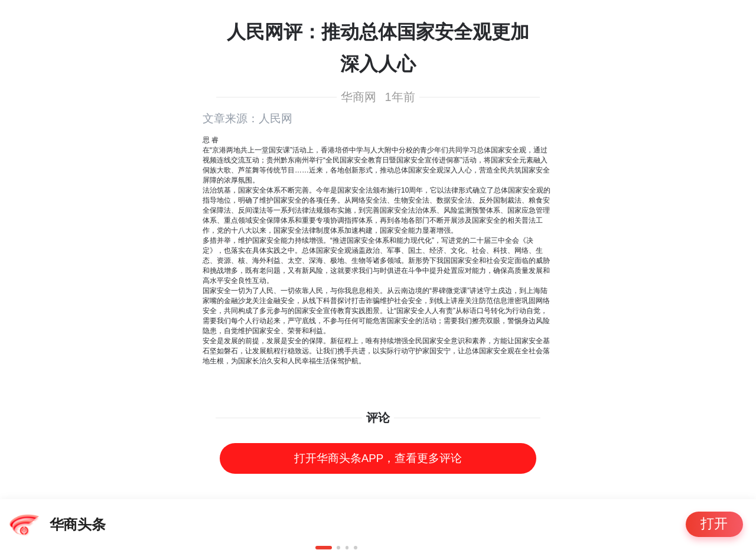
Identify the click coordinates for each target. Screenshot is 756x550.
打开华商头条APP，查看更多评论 (378, 458)
